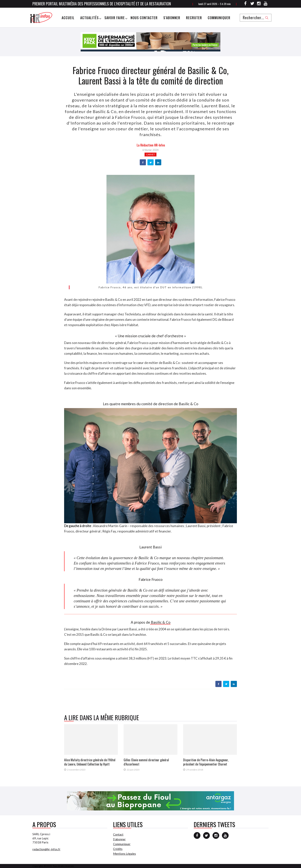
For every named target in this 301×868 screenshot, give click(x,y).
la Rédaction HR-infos (151, 145)
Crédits (118, 849)
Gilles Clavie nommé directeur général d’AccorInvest (146, 762)
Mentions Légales (124, 854)
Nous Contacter (144, 18)
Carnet (150, 154)
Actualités (89, 18)
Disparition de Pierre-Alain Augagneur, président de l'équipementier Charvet (206, 762)
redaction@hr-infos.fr (46, 849)
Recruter (194, 18)
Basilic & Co (160, 622)
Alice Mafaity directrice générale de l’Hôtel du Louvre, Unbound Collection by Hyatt (90, 762)
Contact (118, 834)
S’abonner (172, 18)
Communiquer (219, 18)
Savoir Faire (115, 18)
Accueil (68, 18)
